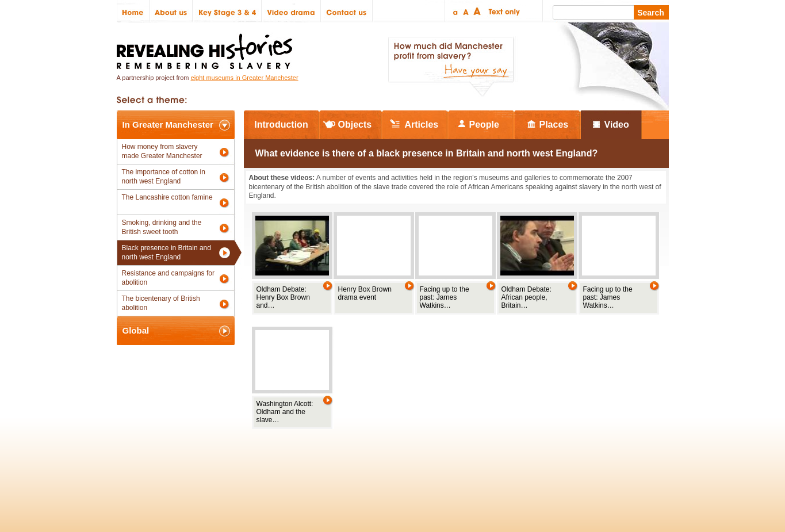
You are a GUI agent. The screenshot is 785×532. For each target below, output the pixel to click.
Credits (215, 459)
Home (133, 11)
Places (554, 125)
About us (171, 11)
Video (617, 125)
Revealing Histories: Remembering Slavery (207, 48)
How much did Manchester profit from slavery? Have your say (451, 67)
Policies (136, 459)
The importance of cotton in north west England (164, 177)
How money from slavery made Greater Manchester (162, 151)
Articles (422, 125)
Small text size (455, 11)
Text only (502, 11)
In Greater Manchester (168, 125)
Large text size (478, 11)
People (484, 125)
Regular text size (466, 11)
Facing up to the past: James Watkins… (445, 297)
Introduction (281, 125)
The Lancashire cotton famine (167, 197)
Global (136, 330)
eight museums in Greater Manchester (245, 78)
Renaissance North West (605, 459)
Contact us (347, 11)
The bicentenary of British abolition (161, 303)
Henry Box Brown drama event (365, 293)
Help (290, 459)
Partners (255, 459)
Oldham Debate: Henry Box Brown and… (283, 297)
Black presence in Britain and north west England (166, 252)
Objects (355, 125)
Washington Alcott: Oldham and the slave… (285, 412)
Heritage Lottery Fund (498, 459)
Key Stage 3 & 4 (227, 11)
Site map (176, 459)
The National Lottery (415, 459)
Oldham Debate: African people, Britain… (526, 297)
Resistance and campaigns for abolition (168, 278)
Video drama (291, 11)
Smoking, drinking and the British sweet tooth (162, 227)
